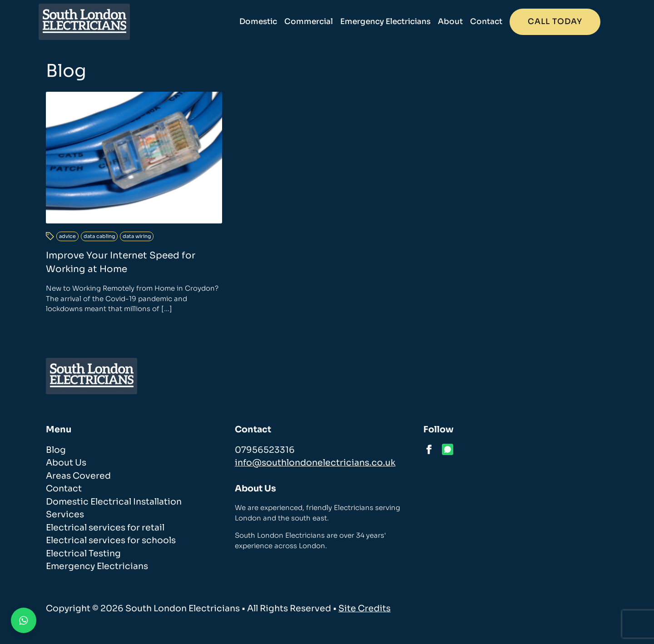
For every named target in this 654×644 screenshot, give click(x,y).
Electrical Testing (83, 554)
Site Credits (364, 609)
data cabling (99, 236)
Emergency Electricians (393, 22)
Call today (563, 22)
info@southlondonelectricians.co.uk (315, 463)
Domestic (266, 22)
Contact (494, 22)
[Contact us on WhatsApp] (24, 620)
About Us (66, 463)
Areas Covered (78, 476)
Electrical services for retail (105, 528)
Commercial (316, 22)
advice (67, 236)
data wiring (137, 236)
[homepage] (92, 22)
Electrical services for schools (111, 540)
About (458, 22)
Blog (56, 450)
